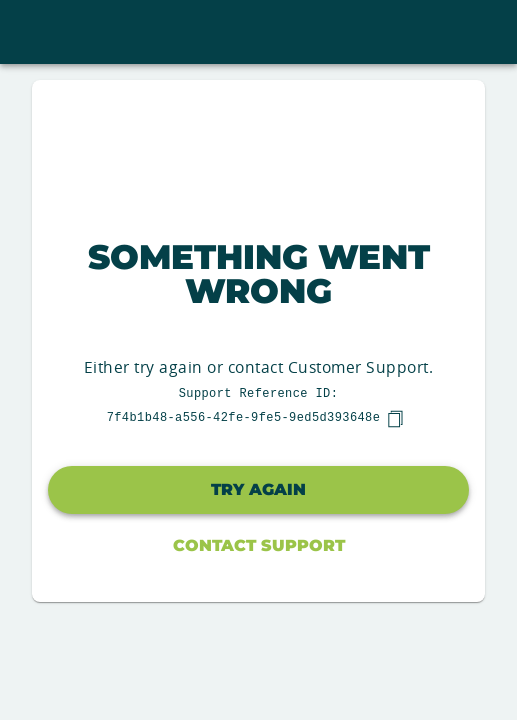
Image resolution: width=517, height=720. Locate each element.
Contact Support (259, 545)
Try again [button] (258, 489)
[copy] (395, 419)
